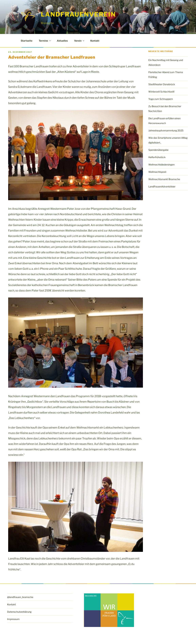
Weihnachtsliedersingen (161, 164)
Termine (45, 41)
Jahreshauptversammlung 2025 (166, 130)
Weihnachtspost (157, 172)
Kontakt (95, 41)
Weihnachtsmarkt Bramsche (164, 179)
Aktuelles (62, 41)
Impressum (13, 619)
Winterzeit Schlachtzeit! (161, 92)
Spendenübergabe (158, 150)
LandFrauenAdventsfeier (162, 186)
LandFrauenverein (78, 14)
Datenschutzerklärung (19, 612)
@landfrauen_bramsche (20, 597)
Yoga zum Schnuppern (161, 99)
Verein (79, 41)
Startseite (27, 41)
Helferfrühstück (157, 157)
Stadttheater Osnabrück (162, 84)
